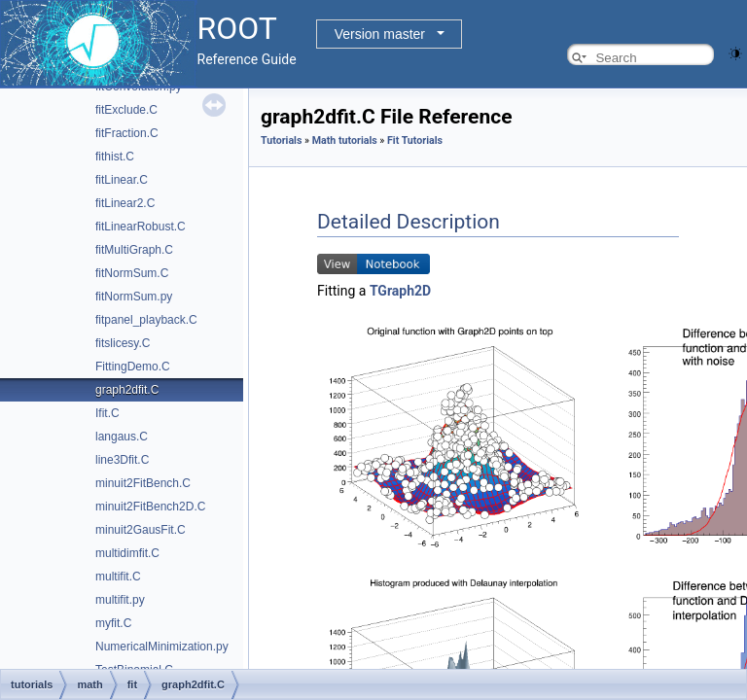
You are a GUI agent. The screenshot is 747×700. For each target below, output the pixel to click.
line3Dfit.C (122, 460)
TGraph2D (400, 291)
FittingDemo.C (133, 367)
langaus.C (122, 437)
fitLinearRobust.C (141, 227)
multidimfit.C (127, 553)
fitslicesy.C (123, 343)
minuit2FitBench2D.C (150, 507)
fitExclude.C (126, 110)
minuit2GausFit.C (141, 530)
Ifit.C (107, 413)
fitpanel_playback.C (146, 320)
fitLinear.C (122, 180)
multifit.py (120, 600)
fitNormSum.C (132, 273)
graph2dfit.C (127, 390)
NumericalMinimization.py (162, 647)
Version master (380, 34)
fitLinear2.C (125, 203)
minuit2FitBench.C (143, 483)
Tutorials (281, 140)
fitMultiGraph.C (134, 250)
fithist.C (115, 157)
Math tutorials (345, 140)
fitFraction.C (127, 133)
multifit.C (118, 577)
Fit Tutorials (415, 140)
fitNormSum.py (134, 297)
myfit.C (113, 623)
